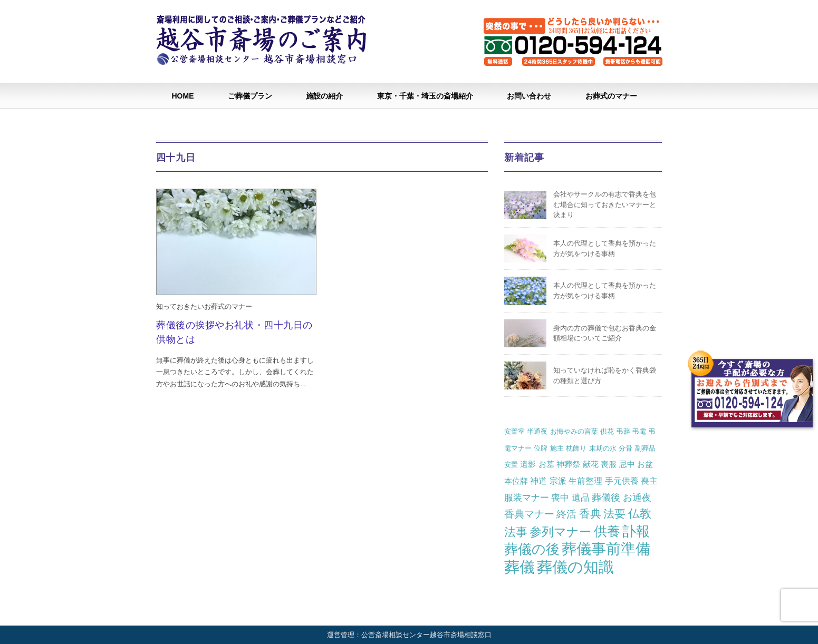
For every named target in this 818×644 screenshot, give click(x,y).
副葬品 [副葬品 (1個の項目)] (645, 448)
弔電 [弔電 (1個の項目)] (639, 431)
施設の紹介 (324, 96)
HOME (183, 96)
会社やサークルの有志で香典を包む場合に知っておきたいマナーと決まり (605, 204)
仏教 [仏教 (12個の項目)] (640, 514)
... (303, 384)
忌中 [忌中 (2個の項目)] (627, 464)
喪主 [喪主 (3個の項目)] (649, 481)
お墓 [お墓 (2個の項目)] (546, 464)
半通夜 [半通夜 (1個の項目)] (537, 431)
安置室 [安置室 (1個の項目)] (514, 431)
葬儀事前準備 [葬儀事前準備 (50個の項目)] (606, 549)
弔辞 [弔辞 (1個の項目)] (623, 431)
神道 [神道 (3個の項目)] (538, 481)
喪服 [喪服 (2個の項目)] (609, 464)
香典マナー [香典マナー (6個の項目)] (529, 514)
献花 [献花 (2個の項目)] (591, 464)
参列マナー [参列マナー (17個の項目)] (560, 532)
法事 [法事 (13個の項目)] (516, 532)
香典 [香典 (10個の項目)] (590, 514)
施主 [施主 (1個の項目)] (557, 448)
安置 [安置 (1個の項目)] (511, 465)
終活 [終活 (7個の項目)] (566, 514)
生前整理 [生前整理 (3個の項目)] (585, 481)
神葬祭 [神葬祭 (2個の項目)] (568, 464)
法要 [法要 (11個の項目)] (614, 514)
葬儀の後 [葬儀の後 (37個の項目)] (532, 549)
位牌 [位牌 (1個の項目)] (541, 448)
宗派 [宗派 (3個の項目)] (558, 481)
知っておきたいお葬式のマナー (204, 306)
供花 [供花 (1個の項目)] (607, 431)
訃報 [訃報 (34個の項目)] (636, 531)
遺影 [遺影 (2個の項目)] (528, 464)
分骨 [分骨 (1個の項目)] (625, 448)
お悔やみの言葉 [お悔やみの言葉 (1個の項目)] (574, 431)
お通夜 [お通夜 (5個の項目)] (637, 497)
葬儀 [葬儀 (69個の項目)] (519, 567)
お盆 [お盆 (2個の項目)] (645, 464)
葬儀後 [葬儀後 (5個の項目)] (606, 497)
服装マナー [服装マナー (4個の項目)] (527, 497)
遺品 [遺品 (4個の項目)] (581, 497)
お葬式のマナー (611, 96)
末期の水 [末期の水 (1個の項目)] (603, 448)
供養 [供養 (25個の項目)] (607, 531)
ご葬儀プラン (250, 96)
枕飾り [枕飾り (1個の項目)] (576, 448)
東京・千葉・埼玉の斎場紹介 (425, 96)
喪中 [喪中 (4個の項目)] (560, 497)
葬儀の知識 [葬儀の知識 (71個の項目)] (575, 567)
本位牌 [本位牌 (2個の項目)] (516, 481)
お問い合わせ (529, 96)
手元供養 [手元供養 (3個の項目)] (622, 481)
